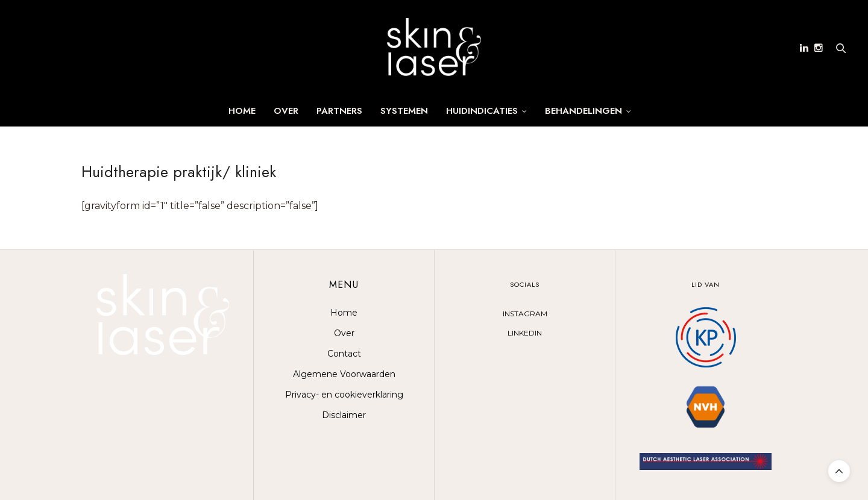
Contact (344, 354)
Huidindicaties (482, 111)
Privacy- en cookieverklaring (344, 395)
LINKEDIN (525, 333)
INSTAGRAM (525, 314)
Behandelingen (583, 111)
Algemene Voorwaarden (344, 374)
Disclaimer (344, 415)
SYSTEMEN (404, 111)
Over (286, 111)
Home (242, 111)
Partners (339, 111)
